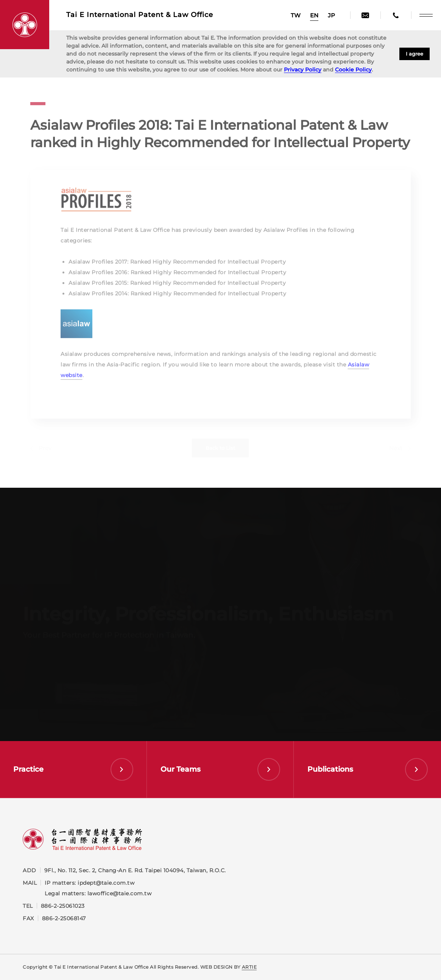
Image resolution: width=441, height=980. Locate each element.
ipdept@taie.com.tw (106, 883)
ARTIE (249, 967)
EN (314, 15)
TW (296, 15)
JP (331, 15)
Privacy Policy (303, 70)
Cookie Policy (353, 70)
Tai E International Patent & (140, 15)
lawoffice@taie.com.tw (120, 893)
